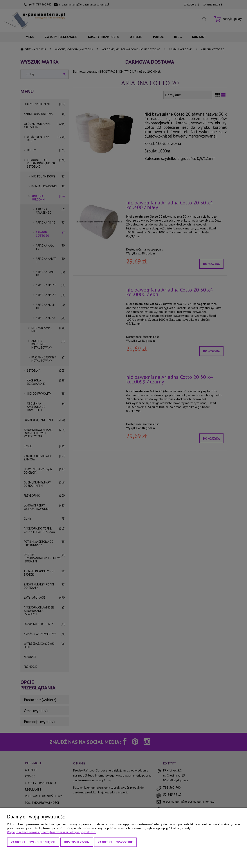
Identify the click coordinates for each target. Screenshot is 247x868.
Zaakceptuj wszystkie (115, 842)
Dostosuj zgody (77, 842)
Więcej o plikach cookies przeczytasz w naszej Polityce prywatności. (52, 832)
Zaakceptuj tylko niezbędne (33, 842)
